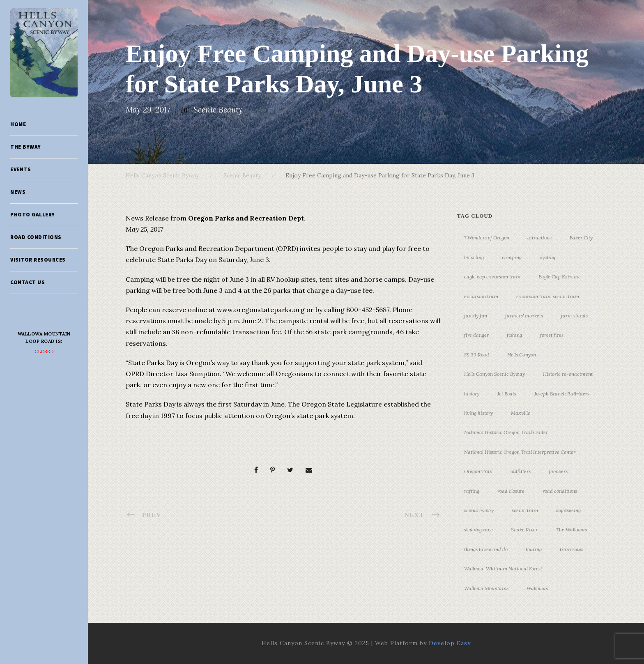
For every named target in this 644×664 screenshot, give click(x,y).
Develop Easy (450, 643)
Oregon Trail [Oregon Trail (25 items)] (478, 471)
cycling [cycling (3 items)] (547, 257)
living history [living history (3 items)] (478, 413)
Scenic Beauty (218, 110)
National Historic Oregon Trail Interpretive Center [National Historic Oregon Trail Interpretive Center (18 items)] (520, 452)
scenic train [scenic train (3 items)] (525, 510)
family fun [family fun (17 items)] (476, 316)
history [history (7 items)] (472, 394)
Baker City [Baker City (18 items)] (581, 238)
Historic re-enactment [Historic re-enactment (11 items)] (568, 374)
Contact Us (28, 282)
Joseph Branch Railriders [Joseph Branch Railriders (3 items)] (562, 394)
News (18, 192)
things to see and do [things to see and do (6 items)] (486, 549)
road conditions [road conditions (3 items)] (560, 491)
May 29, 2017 (148, 110)
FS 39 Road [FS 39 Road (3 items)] (477, 355)
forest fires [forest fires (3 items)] (552, 335)
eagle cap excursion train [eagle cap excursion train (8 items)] (492, 277)
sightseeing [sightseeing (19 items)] (568, 510)
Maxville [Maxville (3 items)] (521, 413)
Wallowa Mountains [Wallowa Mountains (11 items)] (486, 588)
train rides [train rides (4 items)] (572, 549)
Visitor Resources (38, 260)
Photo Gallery (33, 215)
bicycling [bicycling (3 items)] (474, 257)
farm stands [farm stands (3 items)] (574, 316)
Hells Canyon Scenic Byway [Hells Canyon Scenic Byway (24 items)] (494, 374)
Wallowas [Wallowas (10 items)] (537, 588)
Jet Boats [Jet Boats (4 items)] (507, 394)
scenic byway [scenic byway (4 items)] (479, 510)
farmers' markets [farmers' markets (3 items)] (524, 316)
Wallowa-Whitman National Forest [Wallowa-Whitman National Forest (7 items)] (503, 569)
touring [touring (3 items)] (534, 549)
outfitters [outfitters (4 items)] (521, 471)
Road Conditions (36, 237)
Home (18, 124)
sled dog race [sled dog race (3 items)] (478, 530)
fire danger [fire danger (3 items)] (476, 335)
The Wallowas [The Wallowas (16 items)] (571, 530)
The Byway (26, 147)
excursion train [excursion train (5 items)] (481, 296)
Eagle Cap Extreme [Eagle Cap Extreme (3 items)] (560, 277)
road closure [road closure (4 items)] (511, 491)
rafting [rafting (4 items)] (472, 491)
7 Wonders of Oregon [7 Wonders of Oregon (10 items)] (487, 238)
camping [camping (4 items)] (512, 257)
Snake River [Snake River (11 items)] (524, 530)
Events (21, 169)
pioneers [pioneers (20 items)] (558, 471)
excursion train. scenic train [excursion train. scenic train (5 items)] (548, 296)
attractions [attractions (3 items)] (539, 238)
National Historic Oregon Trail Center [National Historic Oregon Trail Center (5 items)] (506, 432)
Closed (44, 352)
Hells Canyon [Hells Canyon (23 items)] (522, 355)
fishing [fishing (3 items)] (514, 335)
